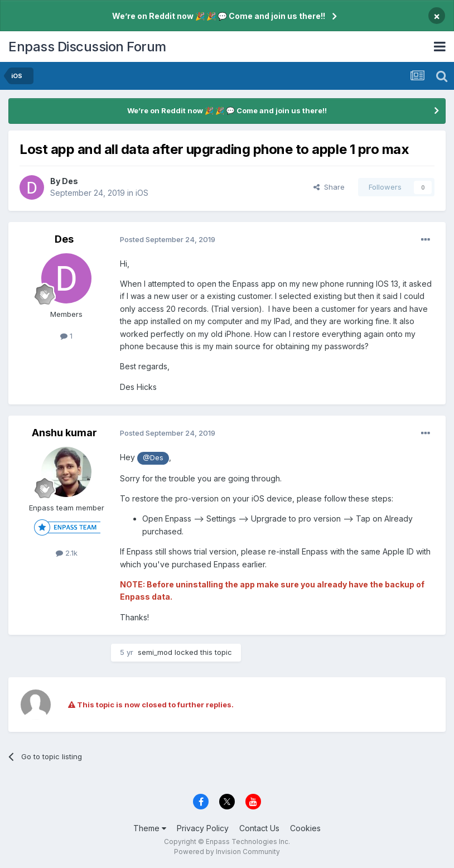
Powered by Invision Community (227, 852)
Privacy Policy (203, 828)
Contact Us (259, 828)
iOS (142, 193)
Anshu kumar (64, 433)
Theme (150, 828)
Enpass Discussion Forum (87, 47)
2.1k (67, 553)
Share (329, 187)
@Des (153, 458)
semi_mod (155, 652)
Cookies (305, 828)
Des (70, 181)
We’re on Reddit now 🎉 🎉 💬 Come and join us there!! (219, 16)
